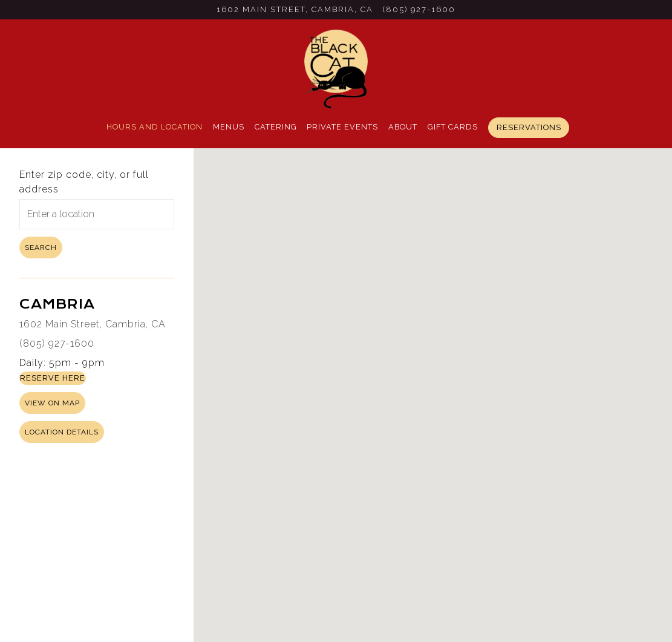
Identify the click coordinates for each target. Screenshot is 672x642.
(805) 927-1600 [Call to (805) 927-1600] (419, 9)
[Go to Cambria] (295, 9)
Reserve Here (53, 378)
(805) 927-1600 (57, 343)
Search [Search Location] (41, 247)
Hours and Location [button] (155, 127)
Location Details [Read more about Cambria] (62, 432)
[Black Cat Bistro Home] (336, 68)
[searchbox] (97, 214)
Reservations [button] (529, 127)
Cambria (57, 304)
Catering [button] (276, 127)
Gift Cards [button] (453, 127)
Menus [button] (229, 127)
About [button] (403, 127)
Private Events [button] (342, 127)
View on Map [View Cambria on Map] (52, 403)
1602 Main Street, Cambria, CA (93, 324)
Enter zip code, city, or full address (84, 182)
